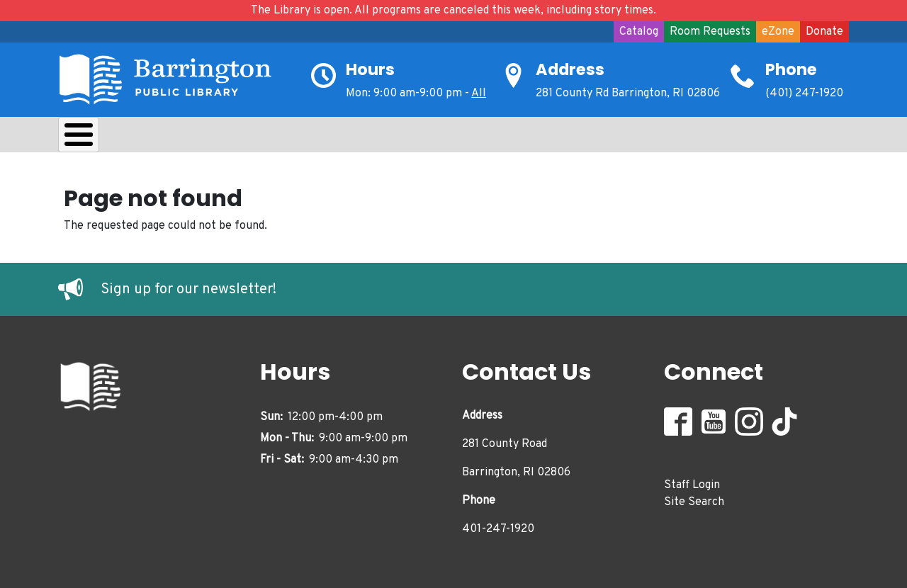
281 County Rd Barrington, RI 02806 (628, 94)
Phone (791, 69)
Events (523, 138)
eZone (778, 32)
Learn (245, 138)
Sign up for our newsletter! (188, 286)
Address (570, 69)
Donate (824, 32)
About (94, 138)
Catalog (639, 32)
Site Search (694, 499)
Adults (448, 138)
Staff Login (692, 482)
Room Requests (710, 32)
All (479, 94)
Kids (310, 138)
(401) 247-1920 (804, 94)
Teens (376, 138)
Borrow (170, 138)
